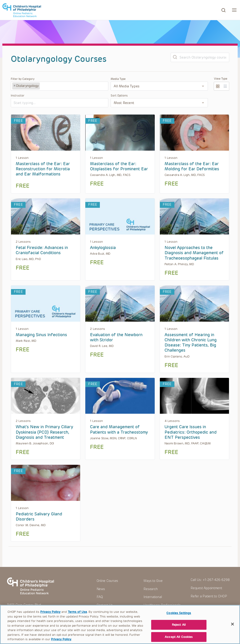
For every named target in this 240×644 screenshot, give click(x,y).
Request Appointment (206, 588)
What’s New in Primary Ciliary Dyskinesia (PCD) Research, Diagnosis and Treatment (44, 432)
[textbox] (58, 86)
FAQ (100, 597)
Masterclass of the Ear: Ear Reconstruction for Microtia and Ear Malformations (43, 169)
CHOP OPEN (22, 10)
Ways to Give (153, 581)
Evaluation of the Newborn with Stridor (116, 337)
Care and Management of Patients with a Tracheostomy (119, 429)
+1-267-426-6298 (216, 580)
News (101, 589)
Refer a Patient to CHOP (209, 596)
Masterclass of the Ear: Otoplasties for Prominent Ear (119, 166)
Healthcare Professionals (162, 605)
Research (150, 589)
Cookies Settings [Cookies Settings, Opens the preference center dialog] (179, 618)
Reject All (179, 629)
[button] (234, 10)
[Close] (232, 629)
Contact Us (105, 605)
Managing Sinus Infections (41, 335)
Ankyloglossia (103, 248)
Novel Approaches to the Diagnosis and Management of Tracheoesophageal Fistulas (194, 253)
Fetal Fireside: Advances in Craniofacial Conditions (42, 250)
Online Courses (107, 581)
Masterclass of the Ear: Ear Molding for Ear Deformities (192, 166)
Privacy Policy (50, 616)
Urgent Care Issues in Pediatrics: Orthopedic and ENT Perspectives (191, 432)
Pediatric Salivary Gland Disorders (39, 517)
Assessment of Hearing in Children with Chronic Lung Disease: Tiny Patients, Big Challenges (191, 343)
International (153, 597)
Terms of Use (77, 616)
